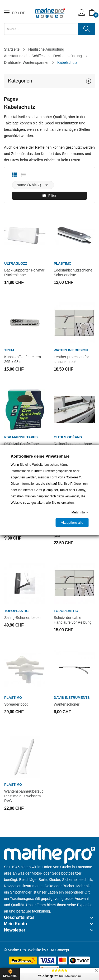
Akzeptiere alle (72, 523)
